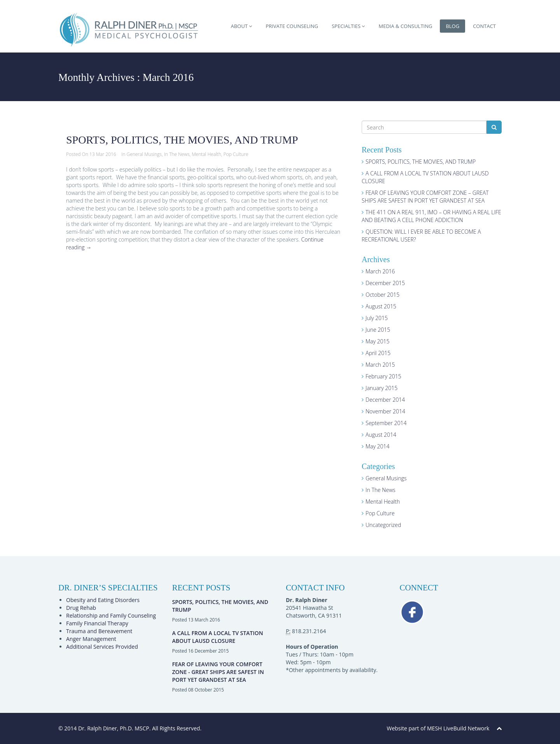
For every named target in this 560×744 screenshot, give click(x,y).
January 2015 (381, 388)
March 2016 (380, 271)
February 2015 (383, 376)
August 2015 (381, 306)
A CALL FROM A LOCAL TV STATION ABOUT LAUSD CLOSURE (218, 637)
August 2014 (381, 435)
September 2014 (386, 423)
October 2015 (382, 295)
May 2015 (378, 341)
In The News (177, 154)
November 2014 (385, 411)
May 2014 (378, 446)
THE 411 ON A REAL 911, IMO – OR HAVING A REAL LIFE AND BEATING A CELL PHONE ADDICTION (431, 216)
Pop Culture (236, 154)
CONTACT (484, 26)
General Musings (144, 154)
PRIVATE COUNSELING (292, 26)
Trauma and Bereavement (99, 631)
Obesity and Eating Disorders (103, 600)
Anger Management (91, 639)
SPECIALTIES (348, 26)
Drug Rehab (81, 608)
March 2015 (380, 365)
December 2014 (385, 400)
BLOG (452, 26)
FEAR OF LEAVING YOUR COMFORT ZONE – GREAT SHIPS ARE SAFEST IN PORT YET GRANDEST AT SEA (425, 197)
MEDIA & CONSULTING (405, 26)
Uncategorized (383, 525)
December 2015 (385, 283)
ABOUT (241, 26)
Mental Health (206, 154)
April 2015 (378, 353)
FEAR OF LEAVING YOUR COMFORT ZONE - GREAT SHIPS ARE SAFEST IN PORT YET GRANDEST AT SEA (218, 672)
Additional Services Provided (102, 647)
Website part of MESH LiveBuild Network (438, 728)
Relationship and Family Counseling (111, 615)
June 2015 (378, 330)
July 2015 (377, 318)
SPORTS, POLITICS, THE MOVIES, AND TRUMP (182, 140)
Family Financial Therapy (97, 623)
